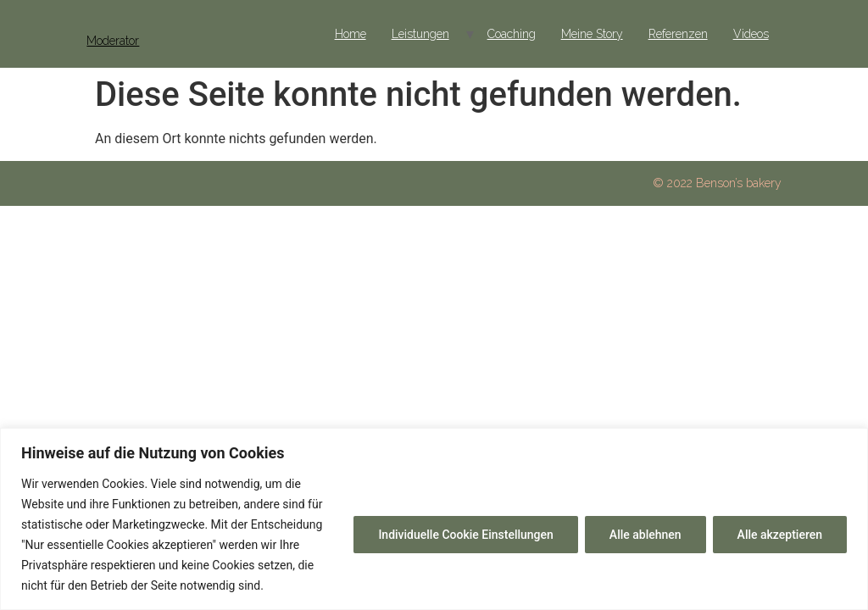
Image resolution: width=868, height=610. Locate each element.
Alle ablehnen (645, 535)
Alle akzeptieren (780, 535)
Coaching (512, 34)
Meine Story (592, 34)
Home (351, 34)
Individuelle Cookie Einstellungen (465, 535)
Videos (751, 34)
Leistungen (420, 34)
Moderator (113, 41)
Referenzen (678, 34)
